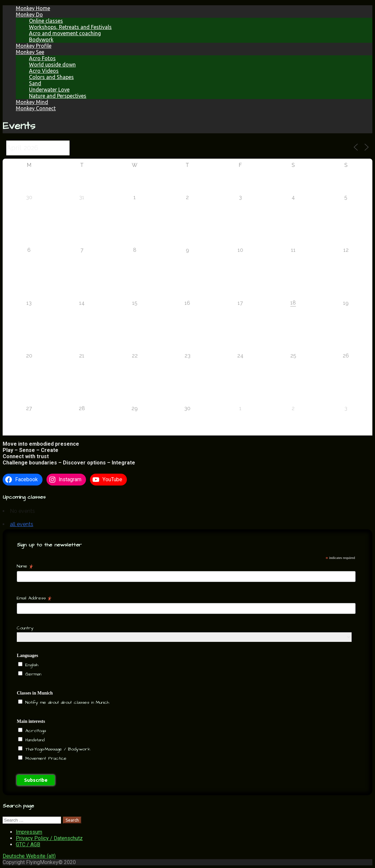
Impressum (29, 832)
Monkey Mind (32, 102)
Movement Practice (45, 758)
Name (25, 566)
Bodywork (41, 39)
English (31, 665)
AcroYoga (35, 731)
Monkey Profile (34, 46)
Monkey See (30, 52)
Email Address (34, 598)
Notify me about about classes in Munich (66, 702)
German (32, 674)
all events (22, 524)
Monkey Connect (36, 108)
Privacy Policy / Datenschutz (49, 838)
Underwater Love (49, 90)
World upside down (52, 65)
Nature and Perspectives (58, 96)
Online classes (46, 21)
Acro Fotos (42, 58)
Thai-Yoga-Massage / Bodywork (57, 749)
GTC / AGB (28, 844)
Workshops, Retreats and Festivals (70, 27)
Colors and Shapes (51, 77)
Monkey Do (29, 14)
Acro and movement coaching (65, 33)
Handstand (34, 740)
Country (25, 628)
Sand (35, 83)
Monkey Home (33, 8)
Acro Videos (44, 71)
